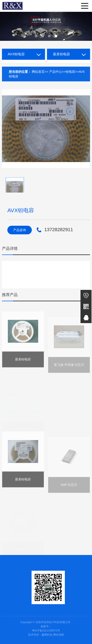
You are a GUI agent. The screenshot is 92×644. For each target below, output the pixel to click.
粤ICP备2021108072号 (46, 630)
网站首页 (38, 72)
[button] (36, 36)
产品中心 (56, 72)
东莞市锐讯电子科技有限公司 (12, 6)
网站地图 (58, 635)
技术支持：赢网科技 (40, 635)
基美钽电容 (61, 54)
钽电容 (70, 72)
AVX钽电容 (16, 54)
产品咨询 (20, 230)
